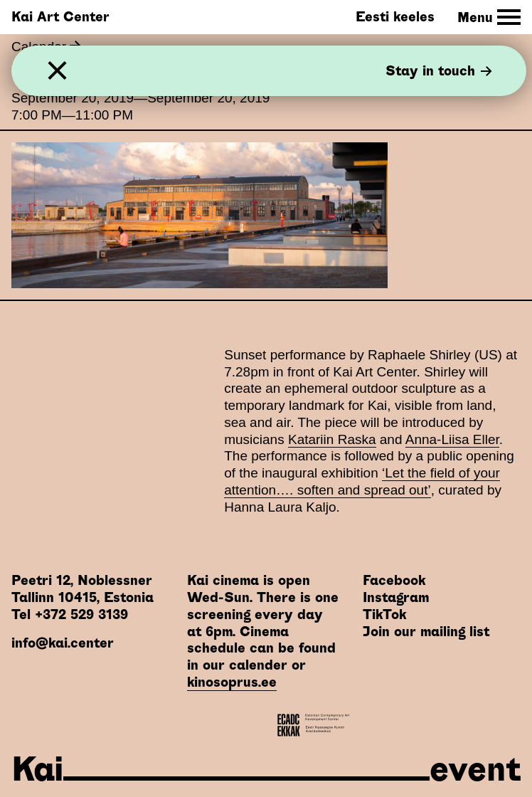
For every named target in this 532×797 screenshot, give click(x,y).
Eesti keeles (395, 17)
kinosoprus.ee (232, 682)
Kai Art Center (60, 17)
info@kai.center (63, 643)
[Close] (57, 71)
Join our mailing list (426, 632)
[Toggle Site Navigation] (489, 17)
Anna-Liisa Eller (452, 439)
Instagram (396, 597)
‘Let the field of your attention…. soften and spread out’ (362, 481)
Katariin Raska (332, 439)
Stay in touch (439, 71)
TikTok (384, 614)
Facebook (394, 580)
